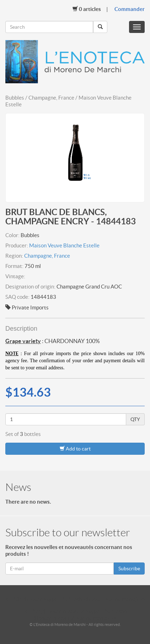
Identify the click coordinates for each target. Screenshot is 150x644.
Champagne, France (47, 256)
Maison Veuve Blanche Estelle (64, 245)
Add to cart (75, 449)
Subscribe (129, 569)
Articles (87, 9)
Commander (130, 9)
